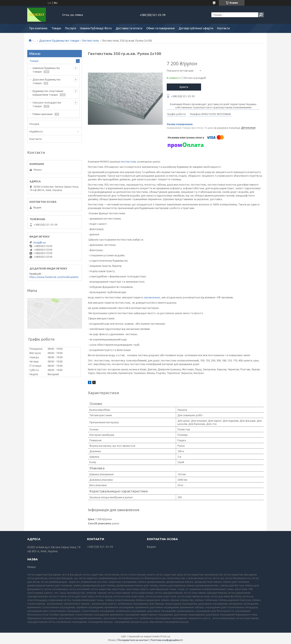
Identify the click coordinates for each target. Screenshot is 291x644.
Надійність (36, 131)
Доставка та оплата (129, 28)
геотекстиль (129, 162)
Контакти (224, 28)
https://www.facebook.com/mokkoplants (54, 277)
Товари (56, 28)
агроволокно (152, 297)
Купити (184, 87)
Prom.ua (165, 636)
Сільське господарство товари (47, 104)
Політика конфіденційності (167, 640)
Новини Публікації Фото (96, 28)
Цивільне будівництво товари (46, 70)
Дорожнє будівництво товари (59, 41)
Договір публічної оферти (196, 28)
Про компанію (38, 28)
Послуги (71, 28)
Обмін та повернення (160, 28)
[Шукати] (261, 15)
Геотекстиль (91, 41)
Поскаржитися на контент (133, 640)
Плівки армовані (43, 114)
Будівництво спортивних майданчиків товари (48, 93)
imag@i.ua (40, 242)
